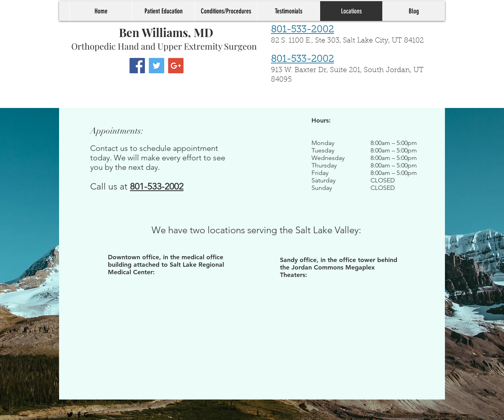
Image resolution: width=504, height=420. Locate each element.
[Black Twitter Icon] (70, 415)
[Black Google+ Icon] (88, 415)
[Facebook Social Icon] (137, 66)
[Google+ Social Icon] (176, 66)
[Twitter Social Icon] (157, 66)
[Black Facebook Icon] (79, 415)
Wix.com (427, 415)
